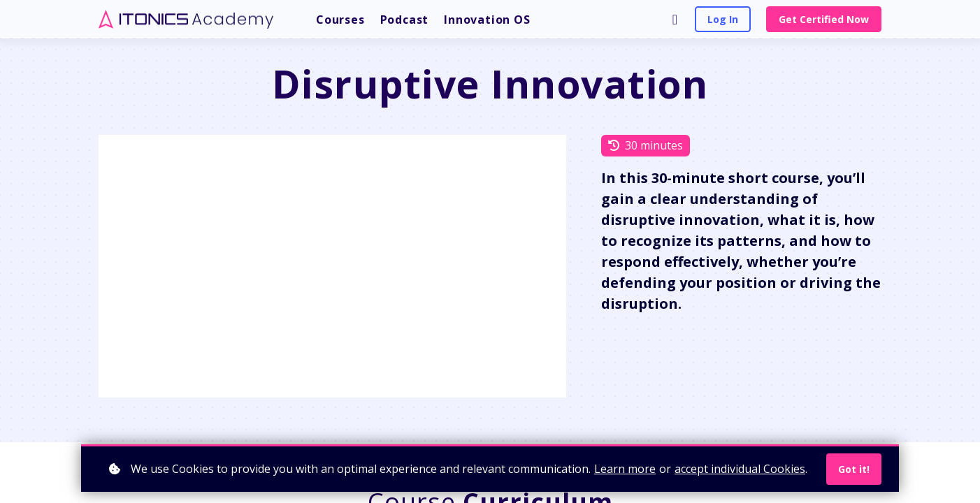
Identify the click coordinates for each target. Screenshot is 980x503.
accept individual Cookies (740, 469)
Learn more (625, 469)
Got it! (854, 469)
